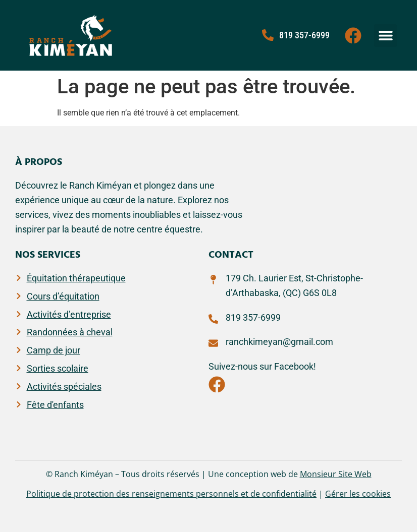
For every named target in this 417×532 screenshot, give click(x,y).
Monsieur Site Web (336, 474)
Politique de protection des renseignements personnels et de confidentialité (171, 494)
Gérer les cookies (358, 494)
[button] (385, 36)
